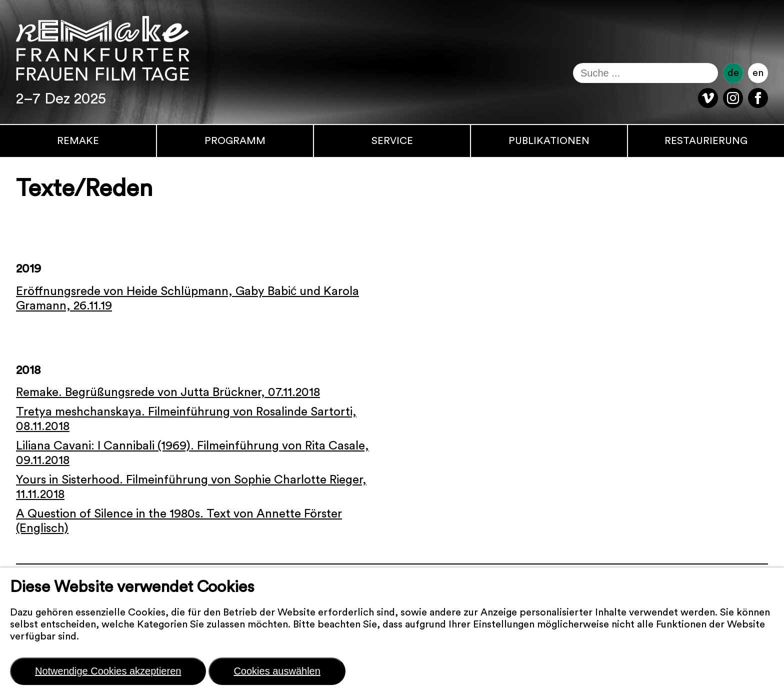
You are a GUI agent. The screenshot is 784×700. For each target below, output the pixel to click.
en (758, 73)
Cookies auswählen (277, 671)
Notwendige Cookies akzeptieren (108, 671)
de (733, 73)
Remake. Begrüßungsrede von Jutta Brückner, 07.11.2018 (168, 392)
